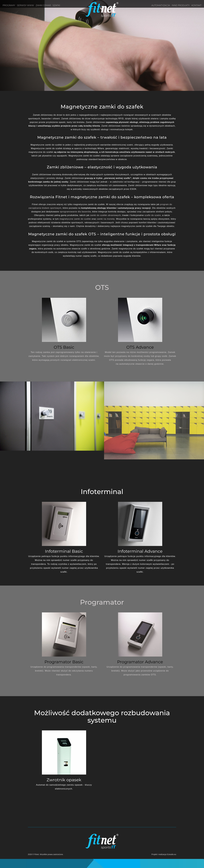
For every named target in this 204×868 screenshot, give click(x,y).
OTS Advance (140, 347)
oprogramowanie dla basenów (75, 212)
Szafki (56, 5)
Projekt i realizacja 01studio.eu (164, 854)
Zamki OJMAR (43, 5)
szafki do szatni (153, 215)
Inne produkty (181, 5)
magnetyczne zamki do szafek (75, 219)
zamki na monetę (106, 219)
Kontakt (196, 5)
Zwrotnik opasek (64, 780)
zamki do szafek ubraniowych (105, 215)
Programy (9, 5)
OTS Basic (64, 347)
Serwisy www (25, 5)
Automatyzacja (161, 5)
